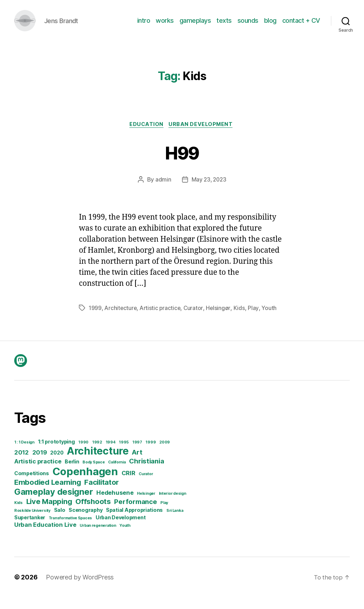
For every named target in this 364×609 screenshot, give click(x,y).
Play (256, 320)
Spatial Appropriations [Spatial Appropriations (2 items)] (134, 522)
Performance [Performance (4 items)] (135, 513)
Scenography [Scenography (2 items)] (85, 522)
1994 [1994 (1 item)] (111, 454)
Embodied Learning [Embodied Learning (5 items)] (47, 494)
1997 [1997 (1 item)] (137, 454)
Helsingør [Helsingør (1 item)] (146, 505)
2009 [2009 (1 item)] (165, 454)
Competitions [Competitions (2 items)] (32, 485)
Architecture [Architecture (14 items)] (98, 463)
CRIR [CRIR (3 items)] (129, 485)
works (165, 26)
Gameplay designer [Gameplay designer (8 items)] (53, 503)
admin (162, 191)
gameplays (195, 26)
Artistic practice (162, 320)
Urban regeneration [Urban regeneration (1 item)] (98, 537)
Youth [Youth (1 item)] (125, 537)
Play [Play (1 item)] (164, 514)
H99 (182, 163)
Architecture (121, 320)
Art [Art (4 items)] (137, 464)
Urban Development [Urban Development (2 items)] (121, 529)
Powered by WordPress (80, 589)
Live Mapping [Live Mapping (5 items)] (49, 513)
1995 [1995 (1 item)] (124, 454)
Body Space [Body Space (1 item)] (93, 474)
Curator (196, 320)
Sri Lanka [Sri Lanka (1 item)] (175, 522)
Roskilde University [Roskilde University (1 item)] (32, 522)
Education (146, 136)
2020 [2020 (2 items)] (57, 464)
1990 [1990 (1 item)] (83, 454)
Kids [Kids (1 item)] (18, 514)
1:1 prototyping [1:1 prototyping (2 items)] (57, 453)
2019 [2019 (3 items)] (40, 464)
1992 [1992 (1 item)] (97, 454)
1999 (95, 320)
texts (224, 26)
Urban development (203, 136)
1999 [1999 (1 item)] (151, 454)
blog (270, 26)
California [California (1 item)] (117, 474)
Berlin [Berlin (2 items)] (72, 473)
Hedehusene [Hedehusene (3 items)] (115, 504)
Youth (272, 320)
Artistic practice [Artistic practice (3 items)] (38, 473)
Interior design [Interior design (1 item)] (173, 505)
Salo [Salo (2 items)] (60, 522)
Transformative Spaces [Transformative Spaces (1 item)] (70, 530)
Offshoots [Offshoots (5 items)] (93, 513)
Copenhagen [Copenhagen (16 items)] (85, 483)
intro (144, 26)
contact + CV (301, 26)
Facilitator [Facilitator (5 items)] (101, 494)
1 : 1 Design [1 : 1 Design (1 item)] (24, 454)
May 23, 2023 (209, 191)
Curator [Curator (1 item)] (146, 486)
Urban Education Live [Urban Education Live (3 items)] (45, 536)
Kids (242, 320)
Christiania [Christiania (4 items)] (146, 473)
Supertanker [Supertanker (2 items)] (30, 529)
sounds (248, 26)
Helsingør (221, 320)
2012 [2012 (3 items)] (22, 464)
